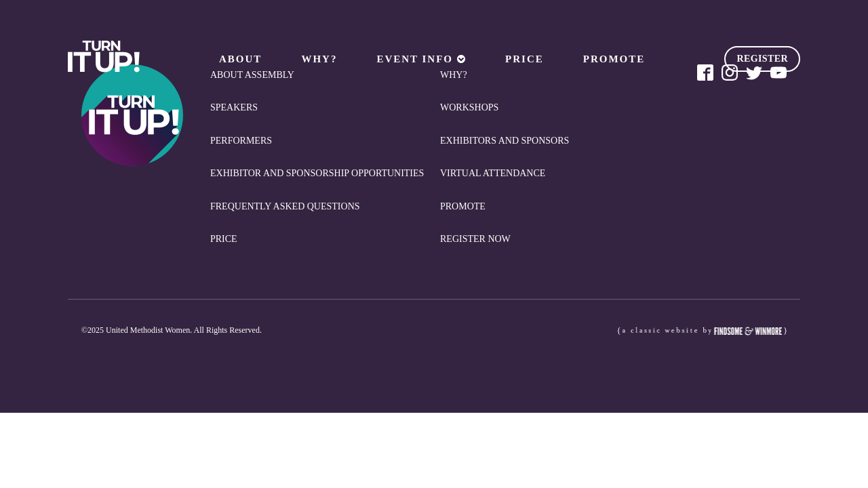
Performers (241, 141)
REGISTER (762, 59)
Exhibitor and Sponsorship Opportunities (317, 173)
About (240, 59)
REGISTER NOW (475, 239)
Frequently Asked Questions (285, 206)
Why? (319, 59)
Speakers (234, 107)
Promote (614, 59)
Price (525, 59)
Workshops (469, 107)
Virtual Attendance (493, 173)
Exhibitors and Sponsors (505, 141)
